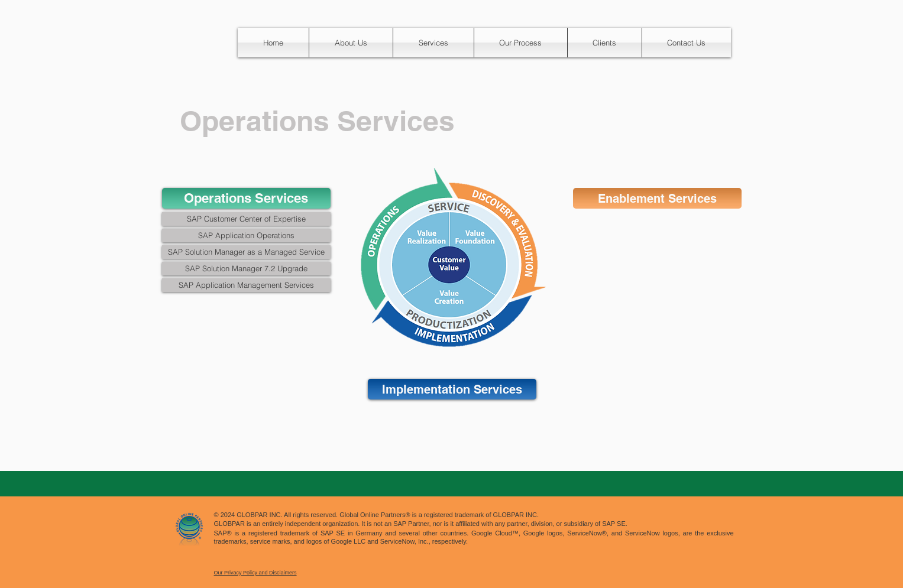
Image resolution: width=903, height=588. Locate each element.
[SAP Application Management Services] (246, 285)
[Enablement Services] (657, 198)
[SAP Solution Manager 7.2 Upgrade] (246, 269)
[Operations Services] (246, 198)
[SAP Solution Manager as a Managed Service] (246, 252)
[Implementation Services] (452, 389)
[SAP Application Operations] (246, 235)
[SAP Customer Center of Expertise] (246, 219)
